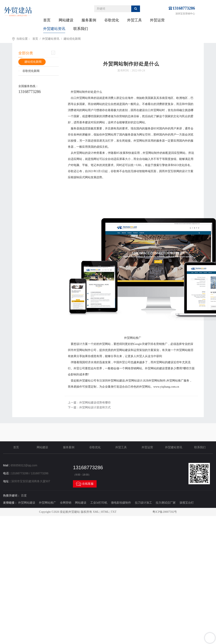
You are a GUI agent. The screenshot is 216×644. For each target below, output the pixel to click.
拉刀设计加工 (143, 503)
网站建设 (66, 20)
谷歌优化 (112, 20)
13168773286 (184, 8)
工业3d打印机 (99, 503)
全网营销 (66, 503)
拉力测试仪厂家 (166, 503)
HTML (105, 512)
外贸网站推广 (47, 503)
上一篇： (89, 403)
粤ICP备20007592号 (165, 512)
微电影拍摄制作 (121, 503)
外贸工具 (134, 20)
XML (96, 512)
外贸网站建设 (27, 503)
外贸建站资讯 (54, 29)
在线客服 (85, 484)
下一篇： (89, 407)
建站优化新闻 (72, 39)
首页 (47, 20)
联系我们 (81, 29)
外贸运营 (157, 20)
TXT (114, 512)
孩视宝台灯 (187, 503)
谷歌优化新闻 (31, 71)
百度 (24, 496)
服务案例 (89, 20)
